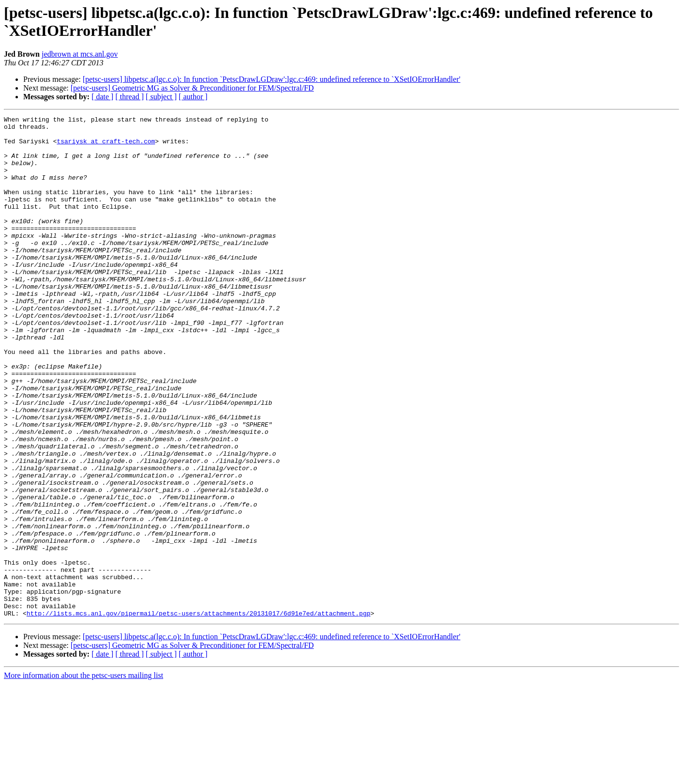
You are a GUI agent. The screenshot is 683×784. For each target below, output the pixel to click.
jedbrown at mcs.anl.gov (80, 54)
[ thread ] (130, 97)
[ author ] (193, 97)
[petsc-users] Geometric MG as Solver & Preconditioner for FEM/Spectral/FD (192, 88)
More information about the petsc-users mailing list (84, 776)
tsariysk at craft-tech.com (106, 147)
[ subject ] (161, 97)
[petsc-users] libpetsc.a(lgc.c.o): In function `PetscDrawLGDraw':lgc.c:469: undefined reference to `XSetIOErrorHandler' (272, 79)
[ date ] (102, 97)
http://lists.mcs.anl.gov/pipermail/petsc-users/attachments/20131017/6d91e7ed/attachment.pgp (199, 713)
